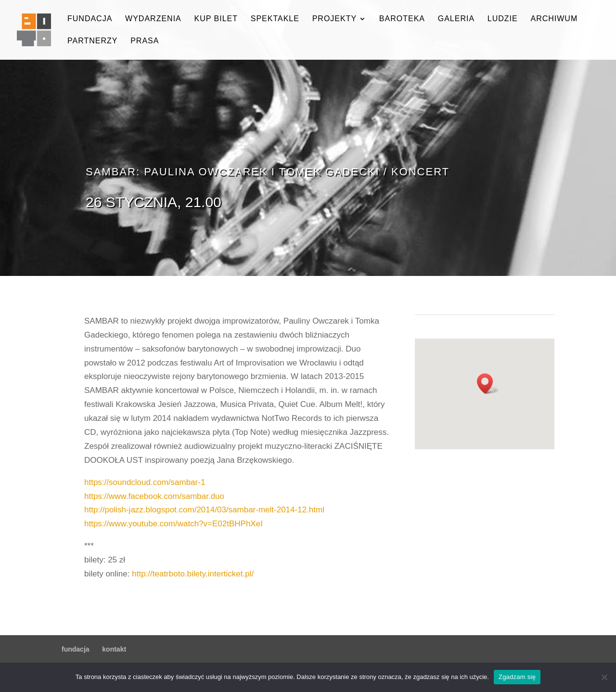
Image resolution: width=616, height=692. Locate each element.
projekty (334, 19)
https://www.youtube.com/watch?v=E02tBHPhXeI (173, 524)
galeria (456, 19)
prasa (145, 41)
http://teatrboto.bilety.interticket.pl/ (193, 574)
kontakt (114, 649)
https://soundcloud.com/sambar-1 (145, 482)
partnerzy (92, 41)
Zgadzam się (517, 677)
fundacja (90, 19)
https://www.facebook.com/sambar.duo (154, 496)
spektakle (275, 19)
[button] (488, 384)
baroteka (402, 19)
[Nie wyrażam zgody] (604, 677)
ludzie (503, 19)
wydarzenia (153, 19)
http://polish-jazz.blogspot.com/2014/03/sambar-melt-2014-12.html (204, 510)
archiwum (554, 19)
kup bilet (216, 19)
